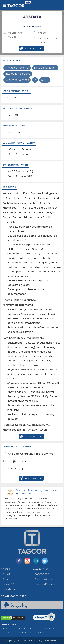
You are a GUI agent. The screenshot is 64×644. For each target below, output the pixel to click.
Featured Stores (43, 579)
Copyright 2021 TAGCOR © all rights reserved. (32, 640)
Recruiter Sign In (10, 589)
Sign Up (6, 574)
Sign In (5, 579)
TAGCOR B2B (41, 574)
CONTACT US (21, 633)
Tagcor (7, 584)
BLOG (38, 633)
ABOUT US (7, 629)
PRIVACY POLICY (47, 629)
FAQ (6, 633)
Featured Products (44, 584)
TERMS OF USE (24, 629)
